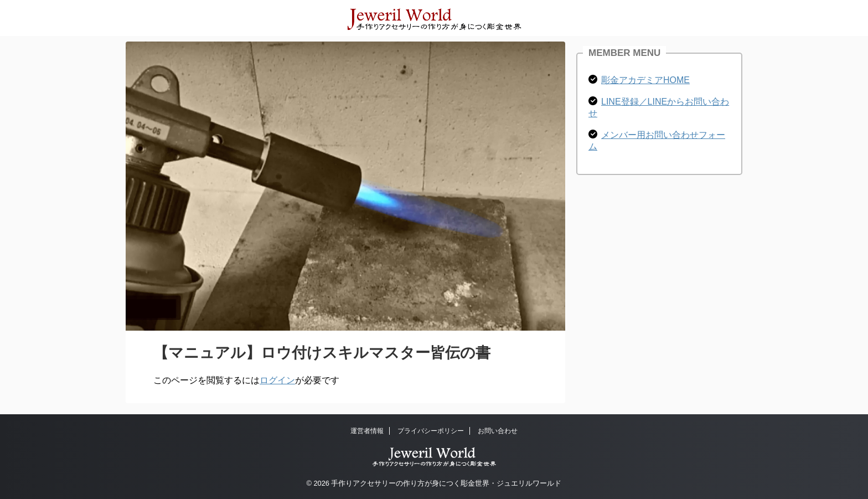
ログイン (277, 380)
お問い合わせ (498, 431)
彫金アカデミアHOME (645, 80)
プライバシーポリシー (431, 431)
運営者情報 (367, 431)
